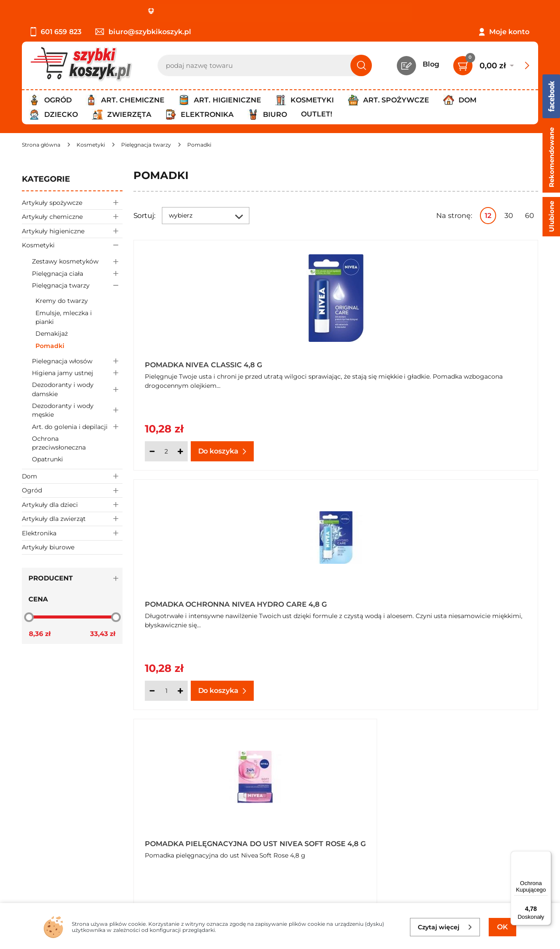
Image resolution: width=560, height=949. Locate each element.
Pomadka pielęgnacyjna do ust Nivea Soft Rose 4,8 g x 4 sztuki (430, 601)
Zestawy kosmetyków (77, 262)
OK (502, 927)
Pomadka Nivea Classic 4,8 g (203, 365)
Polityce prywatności (415, 863)
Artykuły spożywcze (72, 202)
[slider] (29, 617)
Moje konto (509, 32)
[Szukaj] (361, 65)
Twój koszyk (211, 790)
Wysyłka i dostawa (54, 814)
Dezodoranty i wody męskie (77, 411)
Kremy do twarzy (62, 301)
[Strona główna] (41, 145)
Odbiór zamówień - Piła (62, 826)
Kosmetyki (72, 245)
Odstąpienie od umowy (63, 838)
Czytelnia (206, 802)
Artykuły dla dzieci (72, 504)
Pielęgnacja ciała (77, 273)
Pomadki (50, 346)
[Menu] (546, 856)
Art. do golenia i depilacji (77, 427)
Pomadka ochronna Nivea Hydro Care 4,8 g (439, 362)
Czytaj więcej (445, 927)
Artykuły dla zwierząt (72, 519)
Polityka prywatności (58, 802)
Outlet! (317, 114)
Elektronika (72, 533)
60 (530, 216)
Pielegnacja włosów (77, 361)
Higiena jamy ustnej (77, 373)
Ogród (72, 490)
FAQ (29, 850)
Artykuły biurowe (48, 547)
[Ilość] (166, 451)
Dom (72, 476)
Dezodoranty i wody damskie (77, 390)
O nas (32, 779)
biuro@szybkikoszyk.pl (143, 32)
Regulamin (41, 790)
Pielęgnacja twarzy (77, 286)
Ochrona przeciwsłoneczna (59, 443)
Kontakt (205, 779)
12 (488, 216)
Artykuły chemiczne (72, 216)
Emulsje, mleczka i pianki (64, 317)
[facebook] (278, 897)
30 (509, 216)
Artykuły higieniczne (72, 231)
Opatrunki (47, 459)
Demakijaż (52, 334)
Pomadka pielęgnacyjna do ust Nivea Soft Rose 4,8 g (224, 601)
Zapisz (498, 780)
